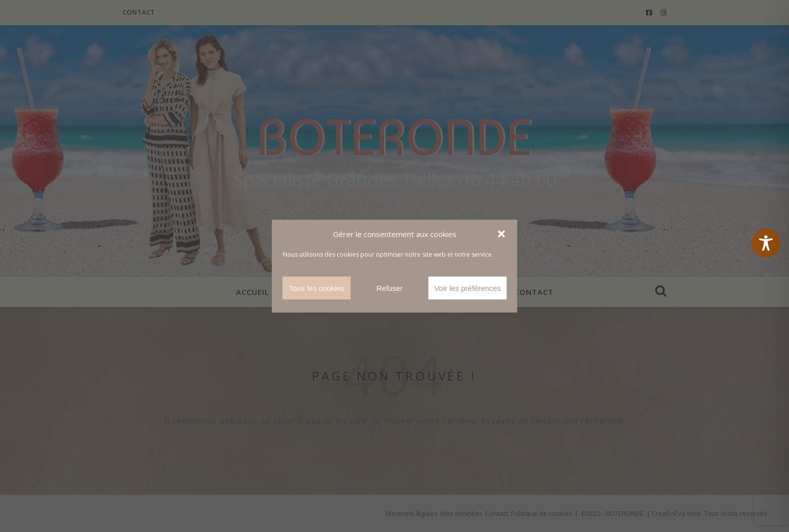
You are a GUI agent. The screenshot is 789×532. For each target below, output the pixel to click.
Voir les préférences (468, 288)
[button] (502, 234)
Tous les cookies (317, 288)
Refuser (390, 288)
